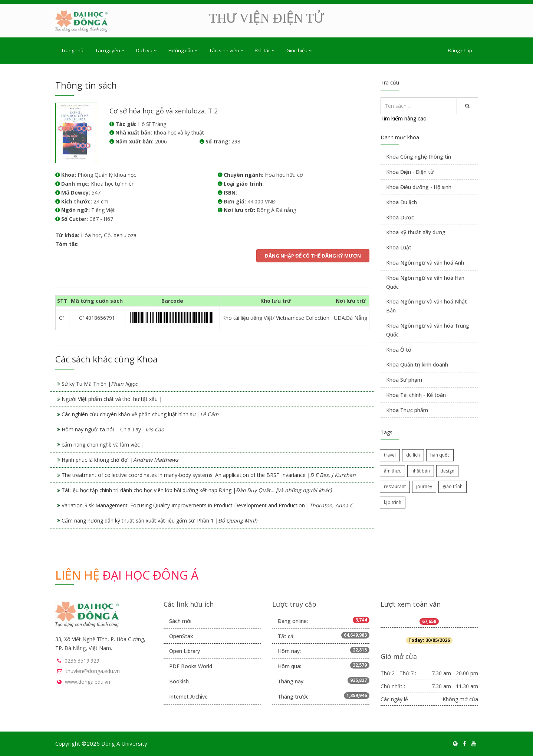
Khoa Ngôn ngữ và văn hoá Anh (425, 263)
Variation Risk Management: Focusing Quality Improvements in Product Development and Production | (208, 505)
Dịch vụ (146, 50)
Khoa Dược (400, 217)
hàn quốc (440, 455)
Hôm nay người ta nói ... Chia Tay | (113, 429)
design (447, 471)
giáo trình (453, 486)
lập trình (393, 502)
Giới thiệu (299, 50)
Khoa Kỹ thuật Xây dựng (416, 232)
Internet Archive (188, 697)
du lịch (413, 455)
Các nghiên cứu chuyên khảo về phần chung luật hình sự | (140, 414)
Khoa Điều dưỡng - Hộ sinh (419, 187)
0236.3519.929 (82, 661)
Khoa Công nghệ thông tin (419, 157)
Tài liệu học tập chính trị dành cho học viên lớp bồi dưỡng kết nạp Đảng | (197, 490)
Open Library (185, 651)
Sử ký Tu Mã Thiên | (100, 384)
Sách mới (180, 621)
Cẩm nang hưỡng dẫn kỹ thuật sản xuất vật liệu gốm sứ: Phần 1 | (159, 520)
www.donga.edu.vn (88, 682)
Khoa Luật (399, 247)
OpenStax (181, 636)
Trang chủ (72, 50)
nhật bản (421, 471)
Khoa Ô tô (399, 350)
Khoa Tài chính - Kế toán (416, 395)
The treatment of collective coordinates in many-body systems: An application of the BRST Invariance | (209, 475)
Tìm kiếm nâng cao (404, 118)
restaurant (395, 486)
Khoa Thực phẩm (407, 410)
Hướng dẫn (183, 50)
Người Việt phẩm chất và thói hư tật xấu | (112, 399)
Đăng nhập (460, 50)
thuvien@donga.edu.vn (93, 671)
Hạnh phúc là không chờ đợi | (120, 460)
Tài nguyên (110, 50)
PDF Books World (191, 666)
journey (424, 486)
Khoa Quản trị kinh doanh (417, 364)
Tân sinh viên (226, 50)
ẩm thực (392, 471)
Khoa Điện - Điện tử (410, 172)
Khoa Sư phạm (404, 380)
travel (390, 455)
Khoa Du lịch (402, 202)
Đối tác (265, 50)
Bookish (179, 681)
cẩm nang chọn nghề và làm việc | (103, 445)
